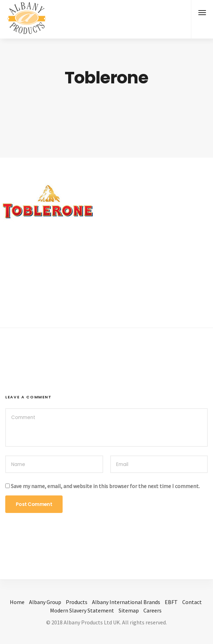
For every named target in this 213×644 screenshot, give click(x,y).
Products (77, 602)
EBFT (171, 602)
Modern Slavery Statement (82, 610)
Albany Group (45, 602)
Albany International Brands (126, 602)
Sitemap (129, 610)
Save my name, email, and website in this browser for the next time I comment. (105, 486)
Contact (192, 602)
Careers (152, 610)
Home (17, 602)
